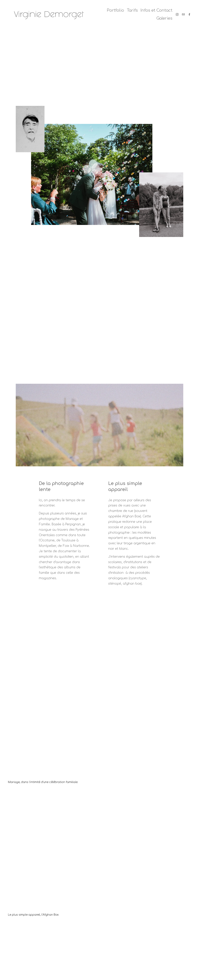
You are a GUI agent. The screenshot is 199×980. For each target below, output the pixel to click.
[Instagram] (177, 14)
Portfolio (115, 10)
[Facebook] (189, 14)
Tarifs (132, 10)
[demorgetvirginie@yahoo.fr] (183, 14)
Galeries (164, 18)
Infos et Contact (156, 10)
